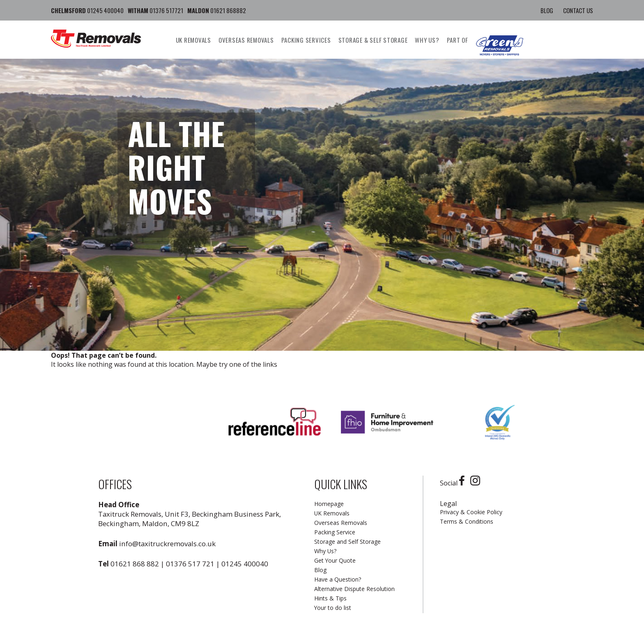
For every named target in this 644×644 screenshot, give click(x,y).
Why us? (427, 40)
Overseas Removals (246, 40)
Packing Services (306, 40)
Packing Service (335, 532)
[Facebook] (464, 483)
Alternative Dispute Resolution (354, 589)
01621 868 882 (135, 564)
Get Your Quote (335, 560)
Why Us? (325, 551)
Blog (547, 10)
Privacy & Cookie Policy (471, 512)
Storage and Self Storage (347, 542)
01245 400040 (245, 564)
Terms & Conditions (467, 521)
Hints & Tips (330, 598)
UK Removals (193, 40)
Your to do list (333, 608)
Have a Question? (338, 579)
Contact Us (578, 10)
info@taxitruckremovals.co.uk (167, 544)
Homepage (329, 504)
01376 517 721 (190, 564)
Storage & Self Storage (373, 40)
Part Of (458, 40)
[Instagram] (477, 483)
